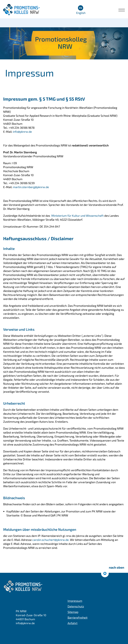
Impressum (75, 601)
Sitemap (73, 612)
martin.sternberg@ (31, 187)
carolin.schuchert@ (51, 540)
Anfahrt (73, 623)
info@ (22, 132)
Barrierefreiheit (78, 617)
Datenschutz (76, 606)
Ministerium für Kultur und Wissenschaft (77, 216)
